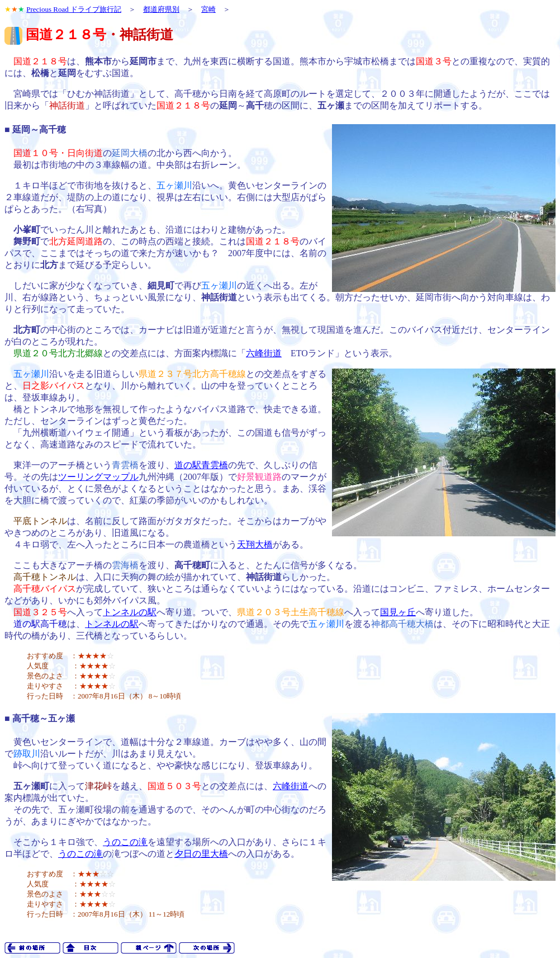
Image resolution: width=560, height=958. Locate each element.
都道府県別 (161, 9)
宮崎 (208, 9)
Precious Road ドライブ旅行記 (74, 9)
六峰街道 (264, 353)
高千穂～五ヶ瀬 (44, 718)
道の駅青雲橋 (201, 465)
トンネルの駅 (130, 612)
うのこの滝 (125, 842)
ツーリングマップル (98, 477)
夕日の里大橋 (201, 854)
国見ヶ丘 (398, 612)
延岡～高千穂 (39, 129)
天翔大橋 (255, 544)
